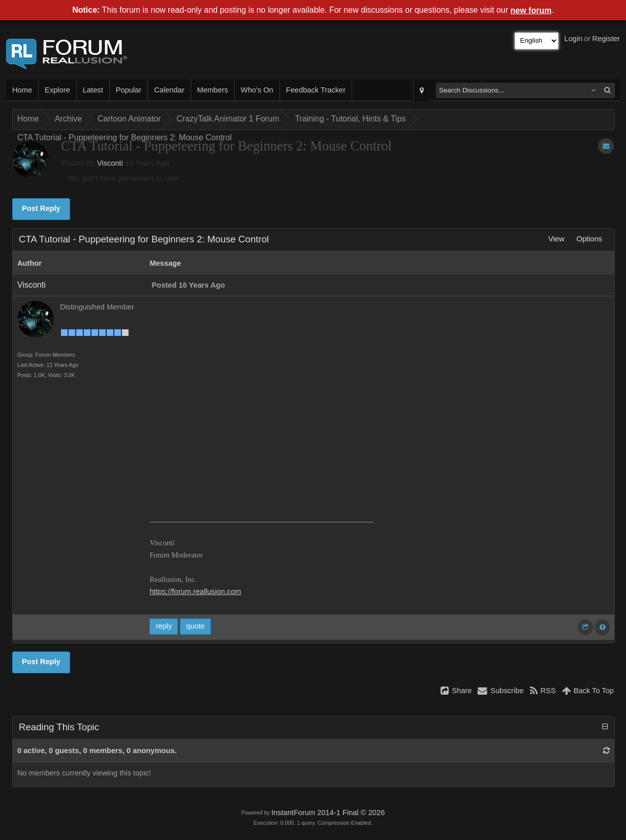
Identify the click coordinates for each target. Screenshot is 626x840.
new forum (531, 10)
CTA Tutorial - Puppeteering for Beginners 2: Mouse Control (124, 137)
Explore (57, 90)
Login (574, 39)
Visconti (110, 163)
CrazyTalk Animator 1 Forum (228, 119)
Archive (68, 119)
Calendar (169, 90)
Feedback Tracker (316, 90)
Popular (129, 90)
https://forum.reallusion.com (195, 592)
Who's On (257, 90)
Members (213, 90)
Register (606, 39)
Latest (93, 90)
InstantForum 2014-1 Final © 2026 (328, 813)
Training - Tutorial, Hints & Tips (350, 119)
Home (22, 90)
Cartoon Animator (129, 119)
